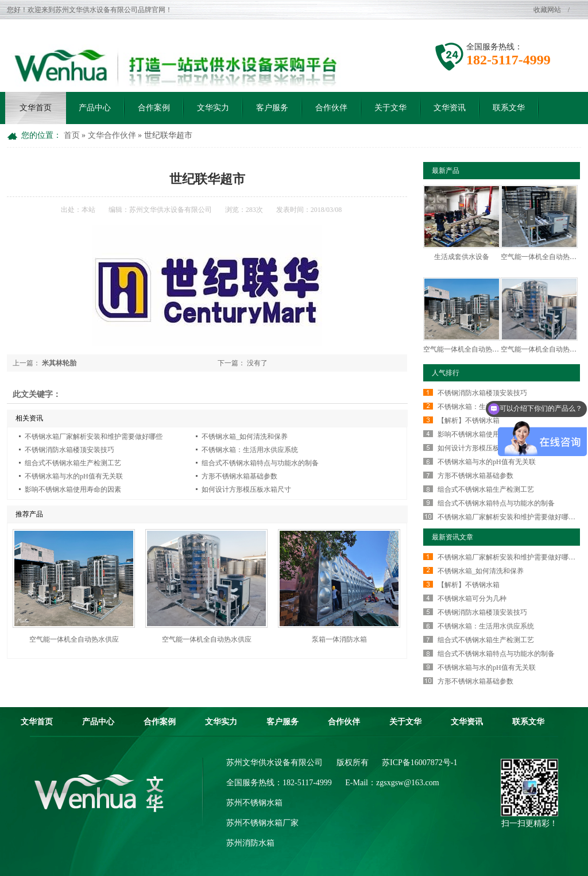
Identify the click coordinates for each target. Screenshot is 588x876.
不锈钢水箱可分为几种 (472, 599)
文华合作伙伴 (113, 135)
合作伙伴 (331, 108)
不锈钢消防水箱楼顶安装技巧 (69, 450)
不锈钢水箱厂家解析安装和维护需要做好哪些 (94, 437)
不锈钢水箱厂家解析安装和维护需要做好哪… (506, 517)
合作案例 (154, 108)
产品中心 (95, 108)
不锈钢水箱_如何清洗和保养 (245, 437)
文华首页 (36, 108)
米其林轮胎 (59, 363)
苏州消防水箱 (250, 843)
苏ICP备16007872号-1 (419, 763)
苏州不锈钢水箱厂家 (262, 823)
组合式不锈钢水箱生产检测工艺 (73, 463)
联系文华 (509, 108)
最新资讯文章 (452, 537)
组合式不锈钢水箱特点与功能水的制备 (260, 463)
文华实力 (213, 108)
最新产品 (446, 171)
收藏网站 (548, 10)
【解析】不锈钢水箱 (469, 420)
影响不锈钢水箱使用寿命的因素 (73, 489)
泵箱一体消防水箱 (339, 639)
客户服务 (272, 108)
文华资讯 (450, 108)
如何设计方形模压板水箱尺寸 (246, 489)
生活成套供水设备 (462, 257)
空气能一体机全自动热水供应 (74, 639)
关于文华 (390, 108)
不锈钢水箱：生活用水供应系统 (250, 450)
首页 (73, 135)
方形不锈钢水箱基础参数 (239, 476)
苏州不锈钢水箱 (254, 803)
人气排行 (446, 373)
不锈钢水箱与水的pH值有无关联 (74, 476)
